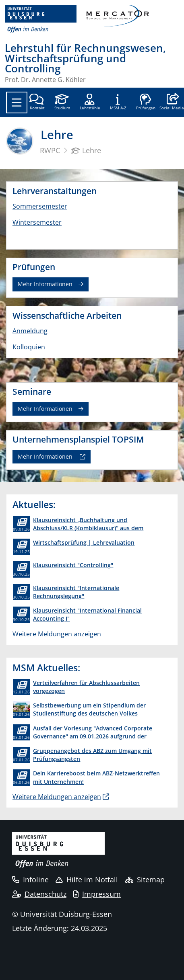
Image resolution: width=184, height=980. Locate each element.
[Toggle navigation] (17, 103)
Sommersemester (40, 206)
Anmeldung (30, 331)
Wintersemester (37, 222)
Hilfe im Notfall (87, 880)
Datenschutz (39, 894)
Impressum (97, 894)
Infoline (30, 880)
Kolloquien (29, 347)
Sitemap (145, 880)
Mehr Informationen (45, 284)
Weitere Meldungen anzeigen (57, 634)
